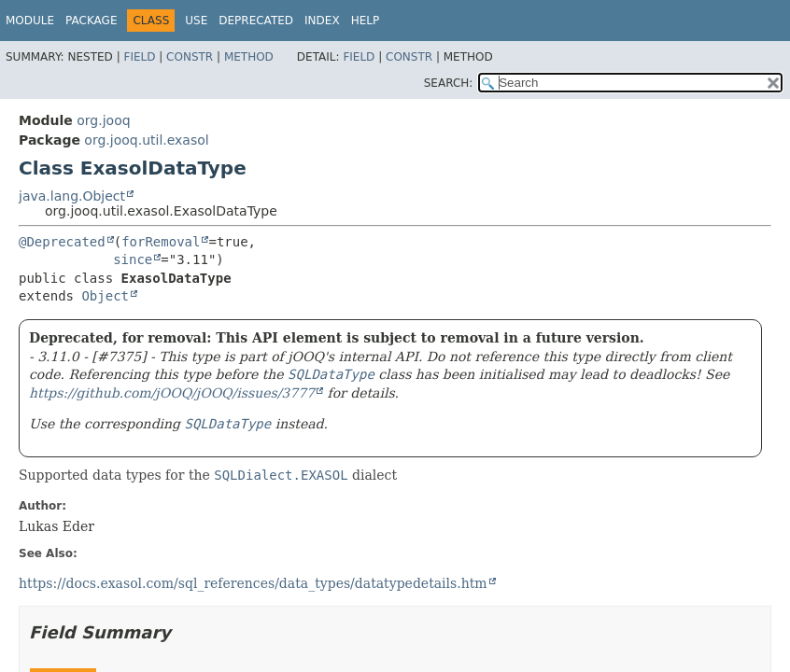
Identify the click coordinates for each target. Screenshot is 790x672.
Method (249, 57)
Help (366, 21)
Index (322, 21)
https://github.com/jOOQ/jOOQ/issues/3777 (172, 393)
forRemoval (161, 242)
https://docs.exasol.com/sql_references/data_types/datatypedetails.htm (253, 583)
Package (91, 21)
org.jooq (103, 120)
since (133, 259)
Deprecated (256, 21)
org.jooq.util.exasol (146, 140)
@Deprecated (62, 242)
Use (196, 21)
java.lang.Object (72, 196)
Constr (190, 57)
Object (105, 296)
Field (139, 57)
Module (30, 21)
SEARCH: (449, 83)
